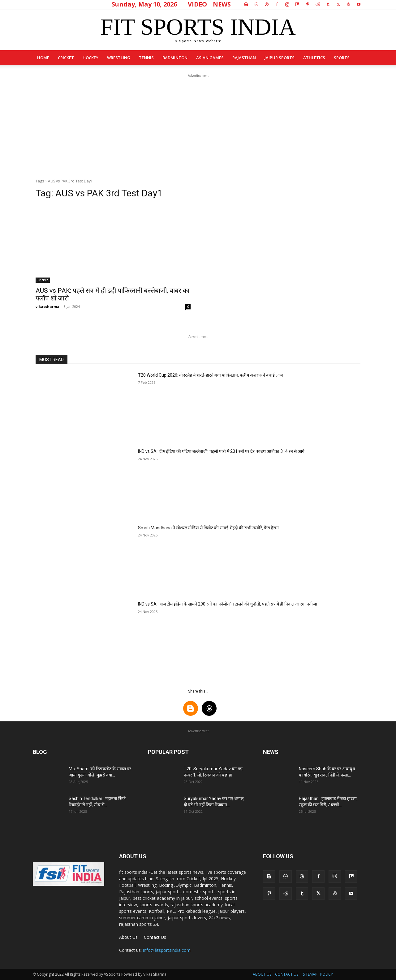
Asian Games (210, 58)
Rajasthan (244, 58)
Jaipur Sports (280, 58)
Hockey (90, 58)
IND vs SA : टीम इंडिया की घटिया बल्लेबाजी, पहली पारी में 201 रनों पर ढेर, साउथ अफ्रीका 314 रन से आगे (221, 451)
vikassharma (47, 306)
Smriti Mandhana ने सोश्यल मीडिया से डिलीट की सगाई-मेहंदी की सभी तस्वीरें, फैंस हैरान (208, 528)
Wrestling (119, 58)
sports (342, 58)
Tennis (146, 58)
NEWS (222, 4)
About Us (128, 937)
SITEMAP (310, 974)
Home (43, 58)
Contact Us (155, 937)
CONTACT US (287, 974)
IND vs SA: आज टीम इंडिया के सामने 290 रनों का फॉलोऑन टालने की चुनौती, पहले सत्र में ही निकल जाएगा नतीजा (228, 604)
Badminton (175, 58)
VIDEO (197, 4)
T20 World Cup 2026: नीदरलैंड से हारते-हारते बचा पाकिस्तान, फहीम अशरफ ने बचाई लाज (210, 375)
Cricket (66, 58)
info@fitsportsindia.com (167, 950)
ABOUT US (262, 974)
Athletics (314, 58)
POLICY (327, 974)
